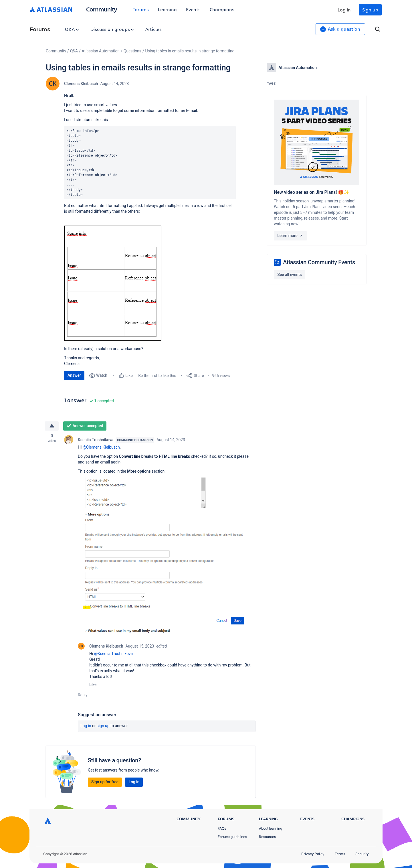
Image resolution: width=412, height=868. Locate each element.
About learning (271, 828)
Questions (132, 51)
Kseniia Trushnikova (96, 440)
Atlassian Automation (101, 51)
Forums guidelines (232, 837)
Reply (83, 695)
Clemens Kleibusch (81, 84)
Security (362, 854)
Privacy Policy (313, 854)
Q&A (72, 29)
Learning (167, 9)
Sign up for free (105, 782)
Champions (222, 9)
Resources (267, 837)
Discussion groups (112, 29)
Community (102, 9)
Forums (141, 9)
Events (193, 9)
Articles (153, 29)
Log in (344, 10)
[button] (113, 283)
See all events (289, 275)
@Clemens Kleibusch (101, 447)
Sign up (370, 10)
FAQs (222, 828)
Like (93, 684)
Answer (74, 375)
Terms (340, 854)
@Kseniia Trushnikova (113, 654)
